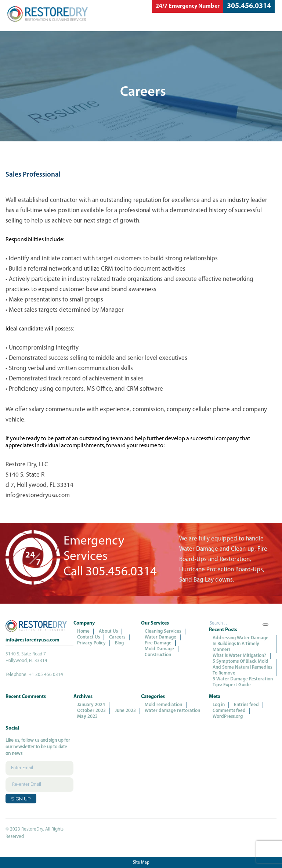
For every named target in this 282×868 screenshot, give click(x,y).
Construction (158, 655)
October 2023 (91, 711)
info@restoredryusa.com (32, 640)
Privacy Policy (91, 643)
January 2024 (91, 705)
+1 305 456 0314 (46, 675)
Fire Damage (158, 643)
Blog (119, 643)
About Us (108, 631)
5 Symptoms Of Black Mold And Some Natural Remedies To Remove (242, 667)
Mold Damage (159, 649)
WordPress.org (228, 717)
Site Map (141, 862)
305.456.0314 (249, 6)
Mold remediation (163, 705)
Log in (219, 705)
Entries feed (246, 705)
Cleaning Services (163, 631)
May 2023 (87, 717)
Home (83, 631)
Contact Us (88, 637)
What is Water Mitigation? (239, 656)
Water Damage (160, 637)
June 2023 (125, 711)
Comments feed (229, 711)
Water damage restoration (172, 711)
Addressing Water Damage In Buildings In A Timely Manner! (241, 644)
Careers (117, 637)
